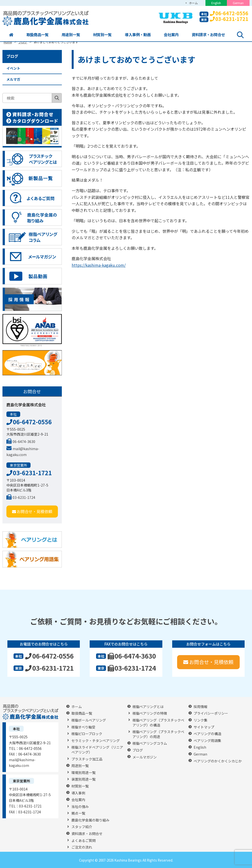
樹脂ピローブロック (87, 734)
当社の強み (80, 807)
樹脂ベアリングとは (148, 707)
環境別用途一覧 (84, 773)
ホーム (193, 3)
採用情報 (201, 707)
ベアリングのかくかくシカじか (218, 761)
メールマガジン (145, 757)
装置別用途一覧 (84, 779)
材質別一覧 (102, 35)
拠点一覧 (78, 813)
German (238, 3)
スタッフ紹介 (82, 827)
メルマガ (13, 79)
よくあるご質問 (84, 841)
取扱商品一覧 (37, 35)
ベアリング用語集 (207, 741)
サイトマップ (204, 727)
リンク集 (201, 720)
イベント (13, 68)
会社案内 (171, 35)
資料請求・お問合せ (209, 35)
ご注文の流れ (82, 847)
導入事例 (78, 793)
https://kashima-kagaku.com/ (99, 265)
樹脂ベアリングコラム (150, 743)
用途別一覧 (70, 35)
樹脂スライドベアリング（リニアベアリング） (97, 750)
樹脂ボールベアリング (89, 720)
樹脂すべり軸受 (83, 727)
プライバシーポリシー (211, 713)
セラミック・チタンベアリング (96, 741)
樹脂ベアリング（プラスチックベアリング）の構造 (158, 723)
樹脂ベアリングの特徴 (150, 713)
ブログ (12, 56)
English (216, 3)
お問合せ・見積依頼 (32, 511)
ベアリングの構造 (207, 734)
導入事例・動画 (138, 35)
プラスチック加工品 (87, 759)
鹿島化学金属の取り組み (90, 820)
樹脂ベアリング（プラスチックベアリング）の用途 (158, 734)
